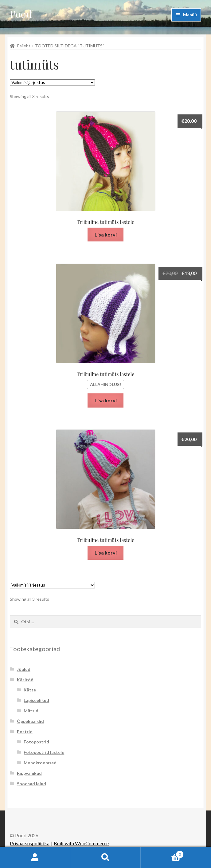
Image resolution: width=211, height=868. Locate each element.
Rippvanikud (29, 773)
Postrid (25, 732)
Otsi (105, 858)
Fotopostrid (36, 742)
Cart (162, 853)
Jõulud (24, 669)
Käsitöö (25, 680)
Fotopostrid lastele (44, 752)
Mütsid (31, 711)
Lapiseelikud (36, 700)
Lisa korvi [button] (106, 235)
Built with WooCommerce (81, 843)
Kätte (30, 690)
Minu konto (35, 858)
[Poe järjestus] (52, 83)
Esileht (24, 46)
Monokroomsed (40, 763)
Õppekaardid (30, 721)
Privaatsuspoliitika (30, 843)
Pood (21, 14)
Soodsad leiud (31, 784)
